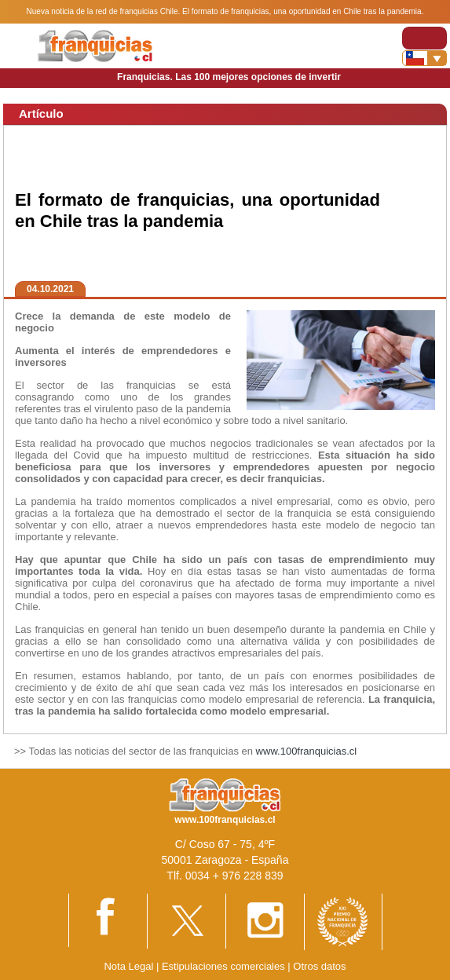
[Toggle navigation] (424, 38)
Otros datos (319, 966)
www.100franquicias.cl (307, 751)
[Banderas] (424, 58)
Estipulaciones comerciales (225, 966)
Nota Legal (128, 966)
